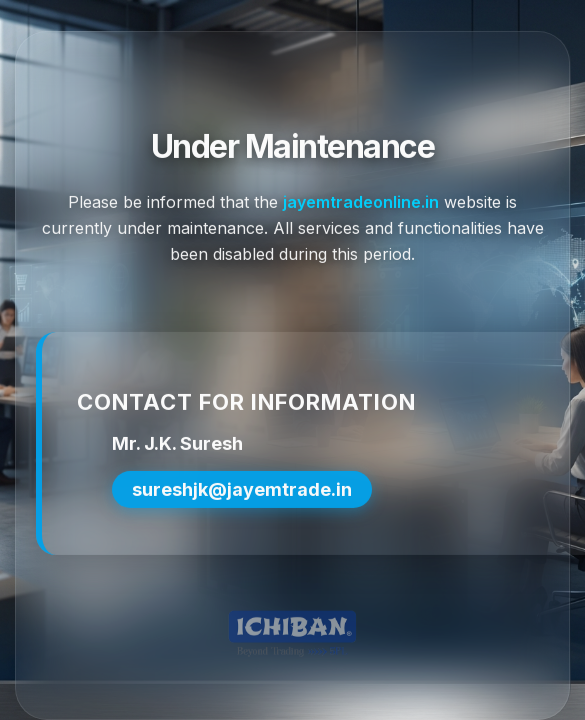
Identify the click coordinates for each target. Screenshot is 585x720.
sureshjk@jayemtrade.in (242, 491)
